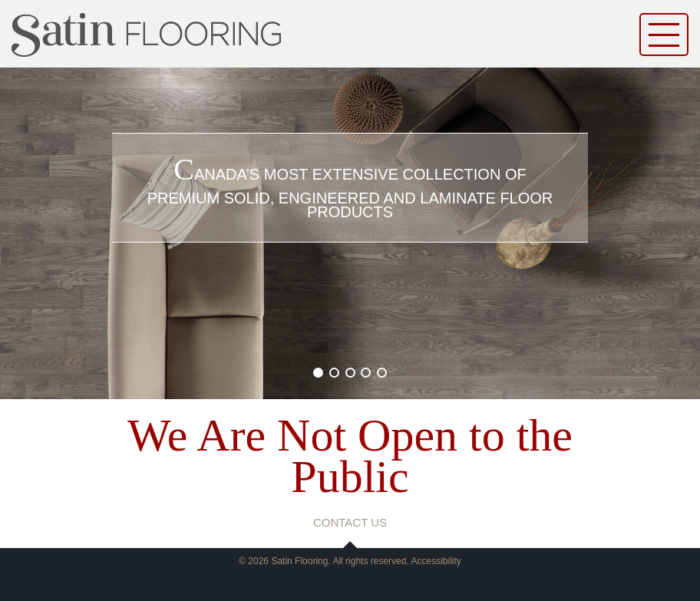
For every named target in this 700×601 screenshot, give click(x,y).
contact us (350, 522)
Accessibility (436, 561)
